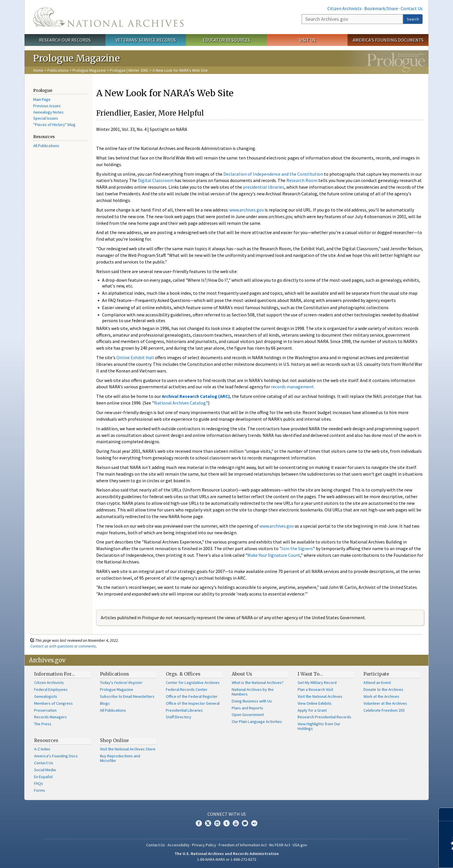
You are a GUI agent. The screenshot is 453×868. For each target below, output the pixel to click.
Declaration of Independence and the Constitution (273, 174)
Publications (58, 70)
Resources (46, 740)
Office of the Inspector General (193, 703)
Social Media (45, 770)
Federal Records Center (187, 689)
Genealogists (46, 696)
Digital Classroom (156, 180)
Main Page (42, 99)
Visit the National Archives (320, 696)
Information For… (54, 674)
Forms (40, 790)
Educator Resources (226, 40)
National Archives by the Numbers (253, 692)
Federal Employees (51, 689)
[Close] (446, 814)
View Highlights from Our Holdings (319, 726)
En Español (43, 777)
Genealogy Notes (48, 112)
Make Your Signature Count (274, 555)
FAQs (39, 783)
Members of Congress (53, 703)
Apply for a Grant (312, 710)
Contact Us (412, 8)
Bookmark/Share (381, 8)
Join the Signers (297, 548)
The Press (43, 724)
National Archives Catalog (180, 403)
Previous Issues (47, 106)
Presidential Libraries (184, 710)
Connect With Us (227, 814)
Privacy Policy (204, 845)
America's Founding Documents (388, 40)
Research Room (302, 180)
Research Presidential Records (324, 717)
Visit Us (307, 40)
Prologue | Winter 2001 (129, 70)
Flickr (254, 823)
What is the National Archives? (258, 682)
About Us (242, 674)
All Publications (46, 146)
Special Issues (46, 118)
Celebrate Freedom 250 (384, 710)
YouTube (236, 823)
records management (292, 387)
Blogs (105, 703)
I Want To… (310, 674)
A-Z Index (42, 749)
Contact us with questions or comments (63, 646)
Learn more (402, 858)
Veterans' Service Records (146, 40)
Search (413, 19)
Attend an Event (377, 682)
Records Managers (50, 717)
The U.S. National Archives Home (108, 17)
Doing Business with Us (252, 701)
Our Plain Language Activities (257, 722)
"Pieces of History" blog (54, 125)
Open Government (248, 715)
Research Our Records (65, 40)
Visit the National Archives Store (128, 749)
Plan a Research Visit (315, 689)
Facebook (199, 823)
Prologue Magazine (89, 70)
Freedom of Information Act (243, 845)
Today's (121, 682)
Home (38, 70)
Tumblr (226, 823)
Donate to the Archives (383, 689)
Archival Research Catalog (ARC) (196, 396)
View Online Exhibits (315, 703)
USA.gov (300, 845)
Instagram (217, 823)
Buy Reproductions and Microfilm (120, 758)
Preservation (45, 710)
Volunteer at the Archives (385, 703)
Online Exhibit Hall (135, 357)
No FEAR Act (280, 845)
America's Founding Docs (56, 756)
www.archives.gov (247, 210)
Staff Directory (179, 717)
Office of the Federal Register (192, 696)
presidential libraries (264, 187)
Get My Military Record (317, 682)
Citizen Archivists (345, 8)
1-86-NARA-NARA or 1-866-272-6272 (227, 859)
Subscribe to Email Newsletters (127, 696)
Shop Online (114, 740)
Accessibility (179, 845)
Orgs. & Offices (183, 674)
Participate (376, 674)
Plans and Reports (247, 708)
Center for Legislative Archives (193, 682)
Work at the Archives (381, 696)
